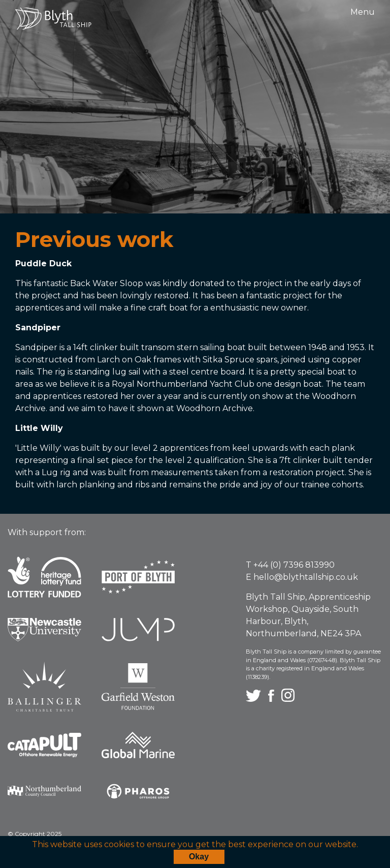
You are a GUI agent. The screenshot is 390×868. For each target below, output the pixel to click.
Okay (199, 857)
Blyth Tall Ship (53, 19)
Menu (363, 12)
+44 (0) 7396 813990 (294, 565)
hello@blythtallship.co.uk (306, 577)
